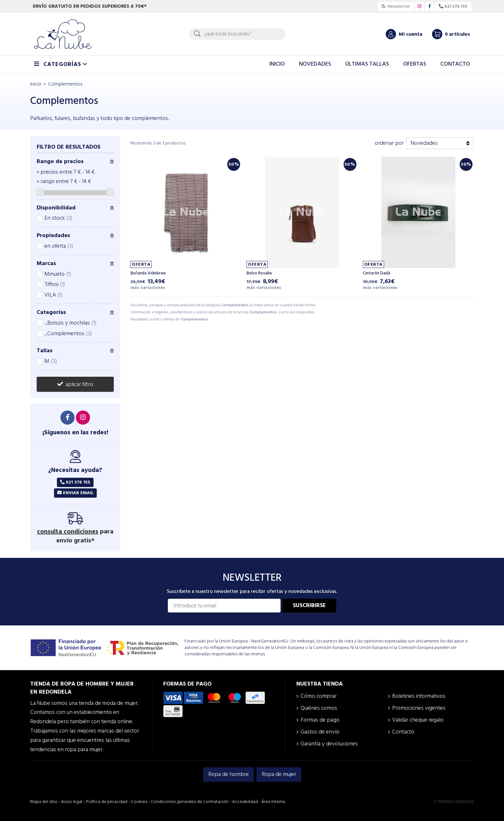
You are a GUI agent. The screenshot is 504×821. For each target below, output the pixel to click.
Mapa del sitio (44, 802)
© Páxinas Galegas (454, 802)
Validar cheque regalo (418, 720)
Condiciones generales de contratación (190, 802)
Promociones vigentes (419, 708)
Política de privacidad (107, 802)
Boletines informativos (419, 696)
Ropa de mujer (279, 774)
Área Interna (273, 802)
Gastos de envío (320, 732)
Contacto (403, 732)
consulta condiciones (68, 531)
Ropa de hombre (229, 774)
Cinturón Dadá (377, 273)
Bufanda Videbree (148, 273)
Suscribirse (309, 605)
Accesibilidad (245, 802)
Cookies (139, 802)
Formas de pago (320, 720)
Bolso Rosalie (259, 273)
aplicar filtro (79, 384)
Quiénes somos (319, 708)
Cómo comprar (319, 696)
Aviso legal (72, 802)
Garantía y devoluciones (329, 744)
